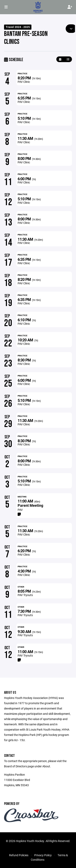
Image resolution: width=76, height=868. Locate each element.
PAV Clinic (24, 82)
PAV (20, 510)
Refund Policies (19, 855)
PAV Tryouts (25, 595)
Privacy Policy (43, 855)
